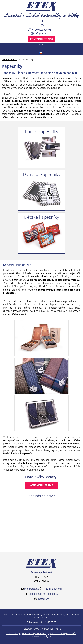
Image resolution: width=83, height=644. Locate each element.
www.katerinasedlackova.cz (47, 629)
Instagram (43, 599)
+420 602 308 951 (42, 30)
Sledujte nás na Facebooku (43, 594)
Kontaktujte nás (41, 39)
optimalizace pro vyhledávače (62, 633)
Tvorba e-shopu (13, 633)
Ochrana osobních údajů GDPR (41, 622)
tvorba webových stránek (34, 633)
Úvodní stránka (9, 59)
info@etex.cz (42, 34)
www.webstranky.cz (41, 636)
